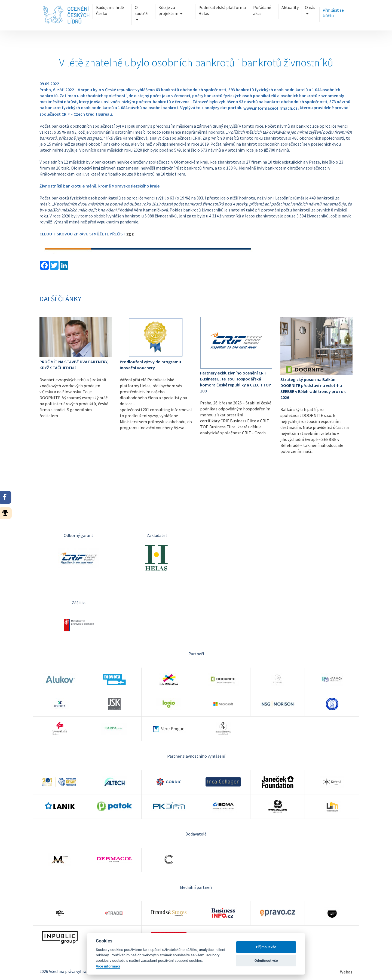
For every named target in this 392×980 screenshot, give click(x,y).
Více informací (108, 966)
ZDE (130, 234)
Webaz (346, 972)
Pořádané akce (262, 10)
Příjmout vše (266, 947)
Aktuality (290, 7)
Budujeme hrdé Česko (110, 10)
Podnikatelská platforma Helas (222, 10)
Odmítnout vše (266, 961)
